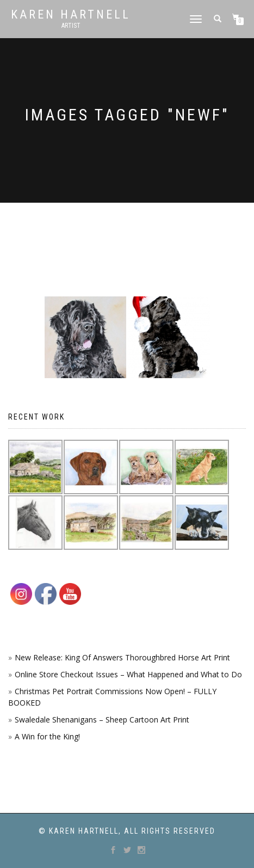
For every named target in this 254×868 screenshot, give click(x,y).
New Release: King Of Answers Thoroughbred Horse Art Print (122, 657)
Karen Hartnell (71, 15)
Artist (71, 26)
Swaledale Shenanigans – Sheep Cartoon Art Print (102, 720)
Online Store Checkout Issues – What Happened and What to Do (128, 674)
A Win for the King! (47, 736)
